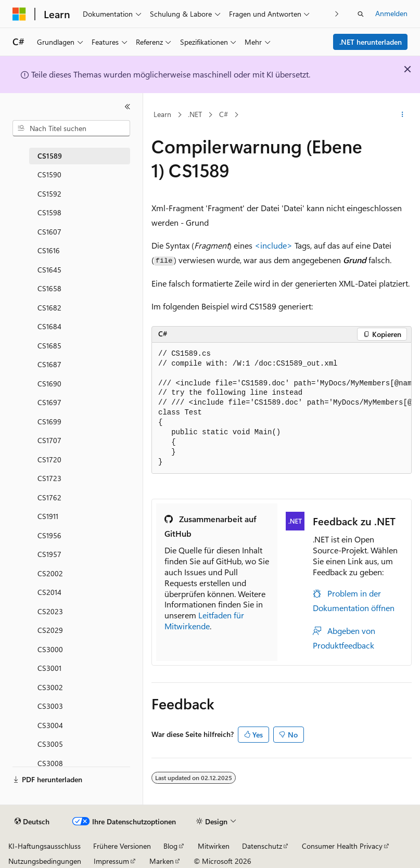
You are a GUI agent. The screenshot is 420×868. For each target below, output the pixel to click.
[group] (282, 409)
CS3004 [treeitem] (50, 725)
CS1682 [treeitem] (49, 308)
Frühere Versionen (122, 846)
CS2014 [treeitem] (49, 592)
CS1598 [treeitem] (49, 212)
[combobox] (71, 128)
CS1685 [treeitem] (49, 346)
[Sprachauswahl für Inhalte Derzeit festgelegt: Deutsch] (32, 822)
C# (224, 114)
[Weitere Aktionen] (403, 115)
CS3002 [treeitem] (50, 687)
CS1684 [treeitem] (49, 326)
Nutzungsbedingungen (45, 861)
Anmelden (391, 13)
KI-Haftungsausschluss (44, 846)
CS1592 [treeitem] (49, 194)
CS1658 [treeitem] (49, 288)
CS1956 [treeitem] (49, 535)
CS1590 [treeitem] (49, 174)
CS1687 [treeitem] (49, 364)
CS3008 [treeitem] (50, 763)
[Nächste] (337, 14)
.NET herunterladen (371, 42)
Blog (170, 846)
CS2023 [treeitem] (50, 611)
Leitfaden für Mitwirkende (204, 620)
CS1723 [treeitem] (49, 478)
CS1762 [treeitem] (49, 497)
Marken (162, 861)
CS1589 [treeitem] (50, 156)
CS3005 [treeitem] (50, 744)
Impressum (111, 861)
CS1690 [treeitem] (49, 384)
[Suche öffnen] (361, 14)
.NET (195, 114)
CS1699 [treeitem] (49, 422)
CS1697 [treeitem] (49, 402)
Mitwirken (214, 846)
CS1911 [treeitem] (48, 516)
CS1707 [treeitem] (49, 440)
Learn (162, 114)
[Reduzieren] (128, 107)
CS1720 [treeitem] (49, 459)
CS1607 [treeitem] (49, 232)
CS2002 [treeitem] (50, 573)
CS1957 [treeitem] (49, 554)
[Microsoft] (19, 14)
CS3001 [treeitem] (49, 668)
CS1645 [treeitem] (49, 270)
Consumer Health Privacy (342, 846)
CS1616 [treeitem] (49, 250)
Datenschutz (262, 846)
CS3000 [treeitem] (50, 649)
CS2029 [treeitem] (50, 630)
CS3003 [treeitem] (50, 706)
